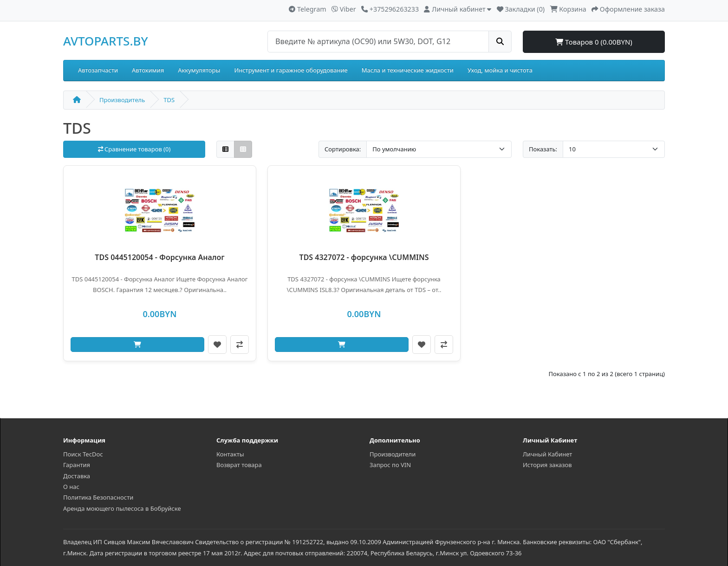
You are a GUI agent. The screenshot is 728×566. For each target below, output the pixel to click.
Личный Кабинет (547, 454)
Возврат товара (239, 465)
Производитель (122, 100)
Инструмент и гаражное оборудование (291, 70)
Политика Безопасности (98, 497)
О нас (71, 487)
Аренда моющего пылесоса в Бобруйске (122, 508)
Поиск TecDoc (83, 454)
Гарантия (77, 465)
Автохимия (148, 70)
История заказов (547, 465)
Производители (393, 454)
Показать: (543, 149)
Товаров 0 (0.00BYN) (594, 42)
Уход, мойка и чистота (500, 70)
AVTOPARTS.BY (106, 41)
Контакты (230, 454)
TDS (169, 100)
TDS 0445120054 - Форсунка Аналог (159, 257)
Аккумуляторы (199, 70)
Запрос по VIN (390, 465)
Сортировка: (343, 149)
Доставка (77, 476)
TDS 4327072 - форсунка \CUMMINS (364, 257)
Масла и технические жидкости (408, 70)
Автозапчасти (98, 70)
